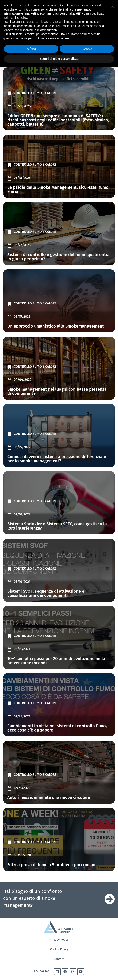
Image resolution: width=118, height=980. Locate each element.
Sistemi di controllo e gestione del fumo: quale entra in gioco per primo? (58, 257)
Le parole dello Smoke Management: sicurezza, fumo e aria (58, 189)
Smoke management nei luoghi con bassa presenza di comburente (57, 391)
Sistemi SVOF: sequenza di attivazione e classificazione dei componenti (46, 593)
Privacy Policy (59, 940)
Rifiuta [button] (31, 49)
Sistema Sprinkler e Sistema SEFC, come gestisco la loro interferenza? (57, 526)
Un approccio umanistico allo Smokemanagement (56, 326)
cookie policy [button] (19, 18)
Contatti (59, 959)
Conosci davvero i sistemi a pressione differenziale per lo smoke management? (57, 459)
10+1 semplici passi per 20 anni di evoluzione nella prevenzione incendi (56, 661)
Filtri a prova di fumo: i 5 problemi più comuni (51, 865)
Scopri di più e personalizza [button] (59, 59)
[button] (113, 7)
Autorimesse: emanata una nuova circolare (49, 797)
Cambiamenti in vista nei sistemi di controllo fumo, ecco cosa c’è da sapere (57, 728)
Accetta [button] (87, 49)
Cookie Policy (59, 949)
